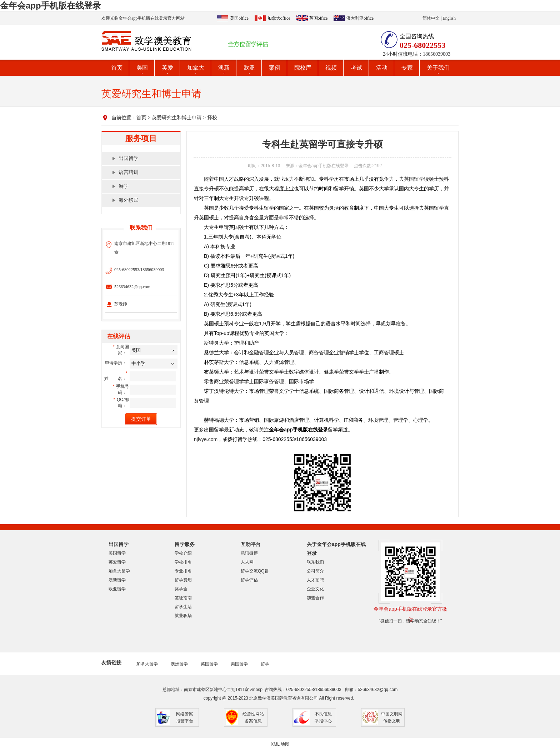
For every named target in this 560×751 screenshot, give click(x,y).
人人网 (247, 562)
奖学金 (181, 589)
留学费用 (183, 580)
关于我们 (438, 68)
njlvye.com (206, 439)
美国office (239, 18)
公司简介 (315, 571)
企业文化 (315, 589)
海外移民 (129, 200)
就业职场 (183, 616)
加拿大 (196, 68)
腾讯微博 (249, 553)
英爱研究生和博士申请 (177, 118)
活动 (382, 68)
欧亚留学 (117, 589)
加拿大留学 (119, 571)
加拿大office (279, 18)
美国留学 (117, 553)
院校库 (303, 68)
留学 (265, 664)
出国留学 (129, 158)
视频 (331, 68)
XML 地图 (280, 744)
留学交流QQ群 (255, 571)
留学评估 (249, 580)
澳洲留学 (179, 664)
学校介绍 (183, 553)
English (449, 18)
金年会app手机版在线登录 (51, 6)
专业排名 (183, 571)
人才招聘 (315, 580)
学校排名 (183, 562)
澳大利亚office (360, 18)
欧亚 (249, 68)
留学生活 (183, 607)
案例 (275, 68)
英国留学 (414, 179)
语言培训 (129, 172)
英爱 (167, 68)
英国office (319, 18)
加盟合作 (315, 598)
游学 (124, 186)
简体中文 (431, 18)
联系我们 (315, 562)
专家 (407, 68)
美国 (142, 68)
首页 (117, 68)
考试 (356, 68)
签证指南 (183, 598)
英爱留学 (117, 562)
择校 (212, 118)
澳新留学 (117, 580)
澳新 (224, 68)
